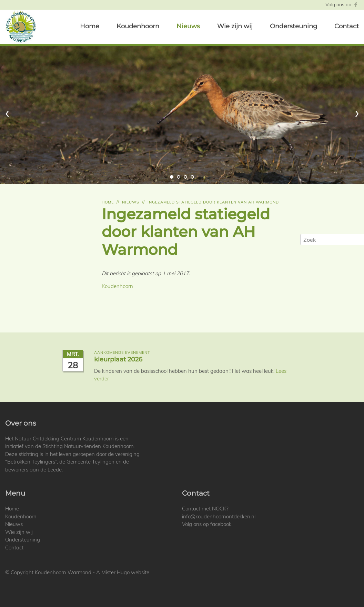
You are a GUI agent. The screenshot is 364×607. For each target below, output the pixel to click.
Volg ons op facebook (207, 524)
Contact (347, 26)
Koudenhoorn (138, 26)
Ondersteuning (294, 26)
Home (90, 26)
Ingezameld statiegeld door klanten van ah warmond (213, 202)
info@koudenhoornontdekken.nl (219, 516)
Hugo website (133, 572)
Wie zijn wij (235, 26)
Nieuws (188, 26)
